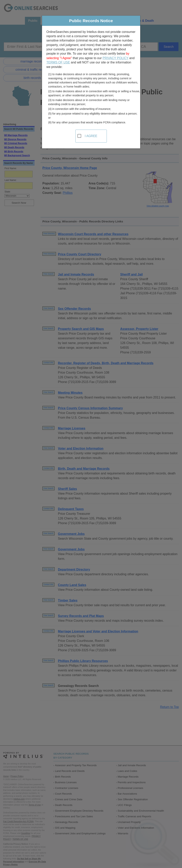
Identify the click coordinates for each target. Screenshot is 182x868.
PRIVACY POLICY (116, 58)
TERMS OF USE (58, 62)
